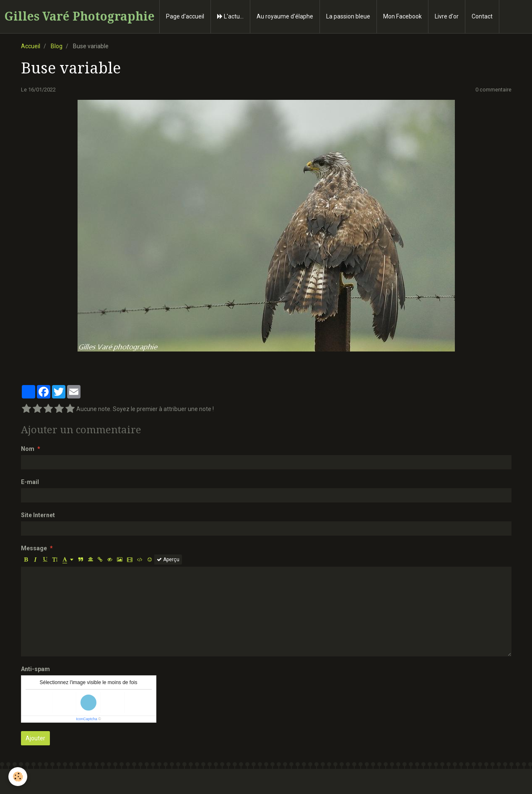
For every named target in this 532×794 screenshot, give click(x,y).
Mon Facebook (402, 16)
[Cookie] (18, 777)
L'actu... (230, 16)
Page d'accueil (185, 16)
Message (34, 548)
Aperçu (168, 560)
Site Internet (38, 515)
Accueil (31, 46)
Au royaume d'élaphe (285, 16)
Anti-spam (35, 669)
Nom (28, 449)
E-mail (30, 482)
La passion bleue (348, 16)
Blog (57, 46)
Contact (482, 16)
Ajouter (35, 738)
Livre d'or (447, 16)
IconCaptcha (87, 719)
